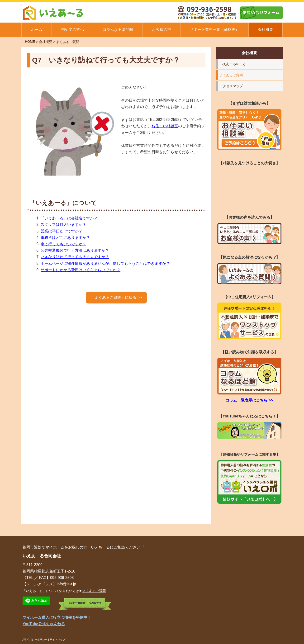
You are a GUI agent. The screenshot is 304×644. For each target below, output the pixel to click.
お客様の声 (161, 30)
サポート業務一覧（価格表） (214, 30)
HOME (30, 42)
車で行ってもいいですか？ (63, 244)
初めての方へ (72, 30)
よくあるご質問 (68, 42)
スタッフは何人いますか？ (63, 225)
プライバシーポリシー (34, 639)
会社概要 (266, 30)
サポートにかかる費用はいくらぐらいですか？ (81, 270)
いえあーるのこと (233, 64)
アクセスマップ (231, 86)
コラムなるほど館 (118, 30)
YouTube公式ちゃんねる (44, 624)
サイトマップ (57, 639)
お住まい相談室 (165, 126)
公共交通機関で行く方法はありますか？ (75, 250)
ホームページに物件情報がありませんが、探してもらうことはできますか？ (105, 263)
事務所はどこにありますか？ (65, 238)
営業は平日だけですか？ (62, 231)
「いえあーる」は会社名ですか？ (69, 218)
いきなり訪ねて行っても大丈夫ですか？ (75, 257)
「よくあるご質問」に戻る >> (116, 297)
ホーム (37, 30)
